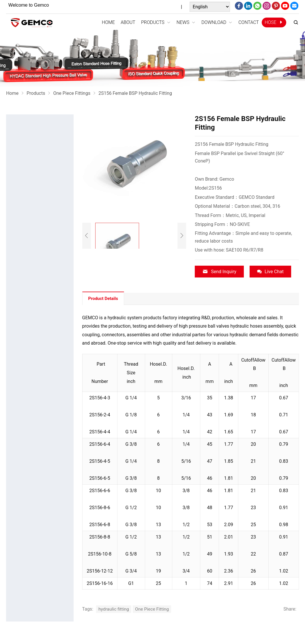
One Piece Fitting (153, 608)
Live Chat (270, 272)
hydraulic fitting (114, 608)
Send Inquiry (219, 272)
